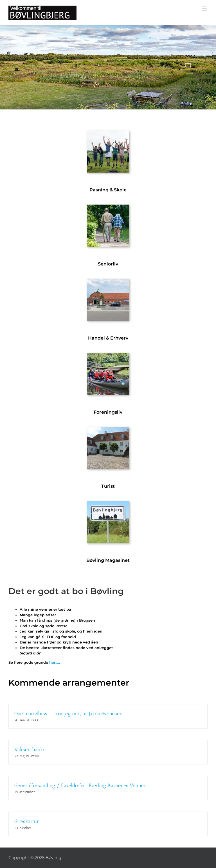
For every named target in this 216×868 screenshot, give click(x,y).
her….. (55, 662)
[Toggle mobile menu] (205, 9)
